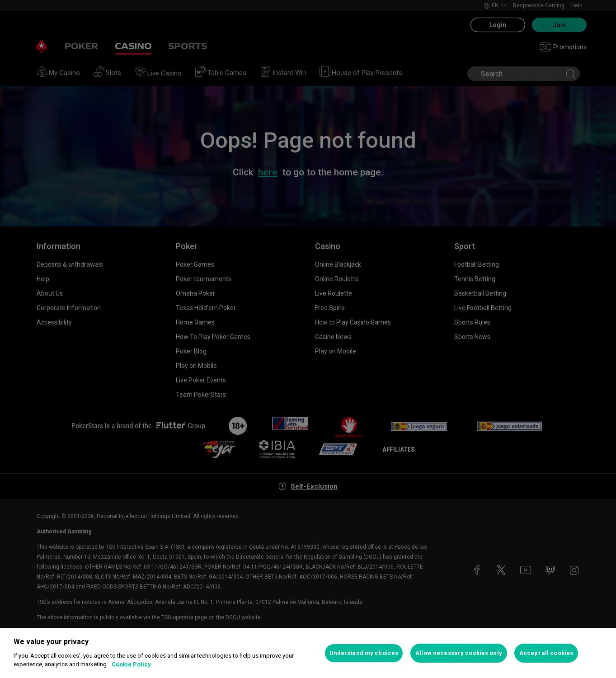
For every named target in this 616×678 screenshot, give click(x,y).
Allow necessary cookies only (459, 653)
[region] (308, 653)
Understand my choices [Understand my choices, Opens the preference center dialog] (364, 653)
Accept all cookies (546, 653)
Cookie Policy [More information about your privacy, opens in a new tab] (131, 664)
